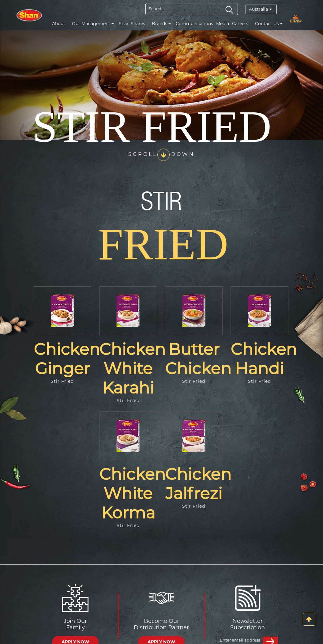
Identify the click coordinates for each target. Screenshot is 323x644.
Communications (194, 24)
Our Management (93, 24)
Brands (161, 24)
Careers (240, 24)
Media (223, 24)
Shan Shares (132, 24)
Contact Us (269, 24)
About (59, 24)
